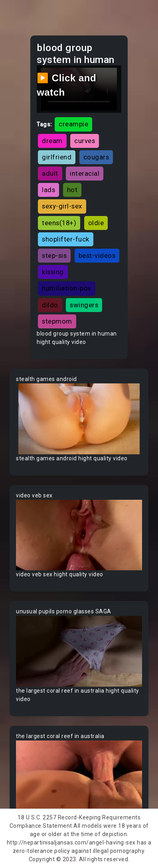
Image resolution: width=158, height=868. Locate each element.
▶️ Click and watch (66, 85)
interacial (85, 173)
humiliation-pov (67, 288)
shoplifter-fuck (66, 239)
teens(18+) (59, 223)
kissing (53, 272)
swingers (84, 305)
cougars (96, 157)
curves (85, 141)
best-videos (97, 255)
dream (52, 141)
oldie (96, 223)
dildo (50, 305)
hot (72, 190)
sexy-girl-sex (62, 206)
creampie (73, 124)
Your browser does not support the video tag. (79, 419)
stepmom (57, 321)
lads (48, 190)
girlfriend (57, 157)
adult (50, 173)
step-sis (54, 255)
